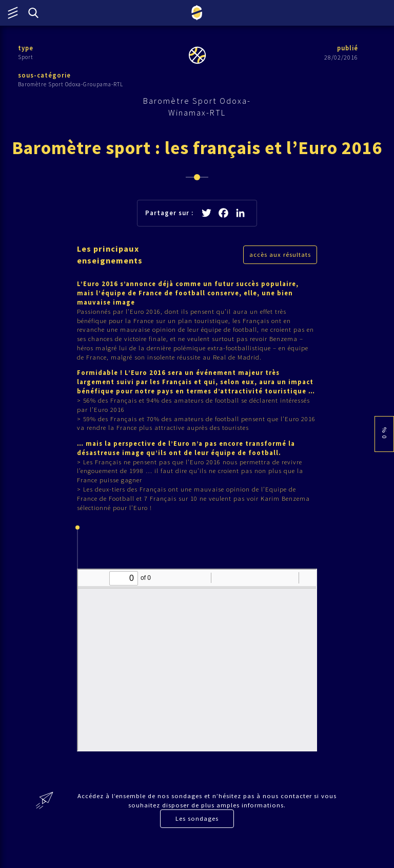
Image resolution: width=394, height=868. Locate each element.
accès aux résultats (280, 257)
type (26, 48)
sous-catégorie (45, 76)
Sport (26, 57)
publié (347, 48)
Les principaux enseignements (111, 257)
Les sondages (197, 838)
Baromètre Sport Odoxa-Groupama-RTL (71, 85)
